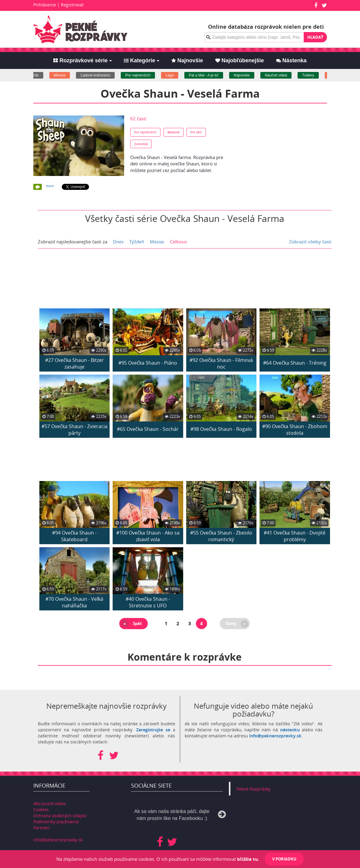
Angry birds (34, 75)
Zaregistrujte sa (153, 730)
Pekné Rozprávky (253, 789)
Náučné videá (281, 75)
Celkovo (178, 242)
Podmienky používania (56, 822)
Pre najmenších (142, 75)
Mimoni (64, 75)
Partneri (41, 828)
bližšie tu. (248, 859)
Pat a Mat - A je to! (208, 75)
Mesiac (157, 242)
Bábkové (173, 132)
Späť (137, 623)
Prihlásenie (45, 5)
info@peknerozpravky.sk (275, 736)
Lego (175, 75)
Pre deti (196, 132)
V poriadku (284, 859)
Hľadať (315, 37)
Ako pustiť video (50, 803)
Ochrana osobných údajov (60, 816)
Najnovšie (246, 75)
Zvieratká (141, 144)
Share (50, 186)
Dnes (118, 242)
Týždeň (137, 242)
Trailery (313, 75)
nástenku (290, 730)
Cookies (41, 809)
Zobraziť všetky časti (310, 242)
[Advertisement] (279, 153)
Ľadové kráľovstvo (100, 75)
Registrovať (72, 5)
